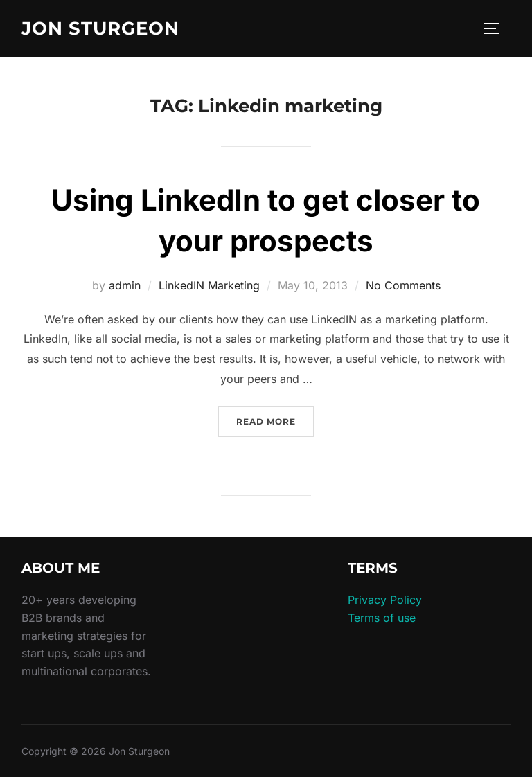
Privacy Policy (385, 600)
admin (125, 285)
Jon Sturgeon (100, 28)
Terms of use (382, 618)
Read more (275, 420)
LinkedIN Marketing (209, 285)
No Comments (403, 285)
